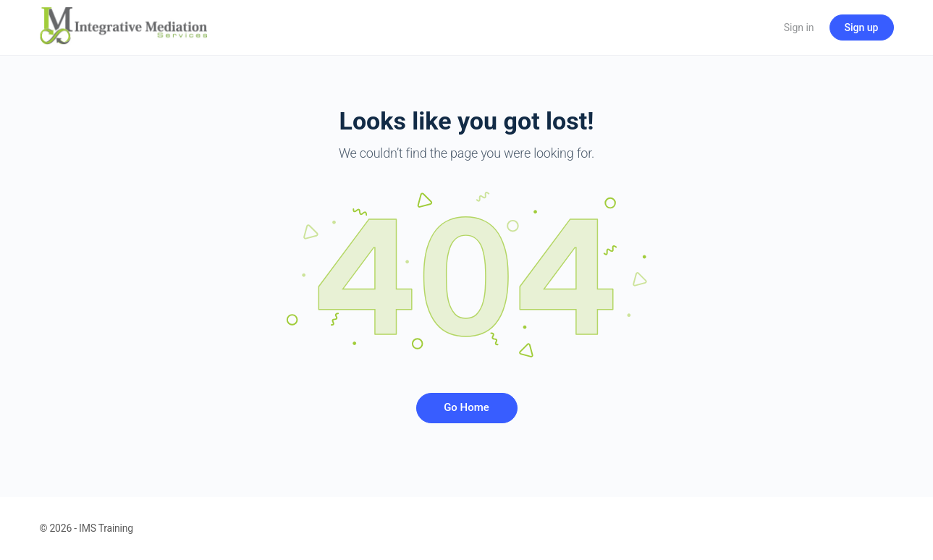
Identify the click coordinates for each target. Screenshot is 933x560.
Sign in (799, 27)
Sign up (862, 27)
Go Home (466, 407)
